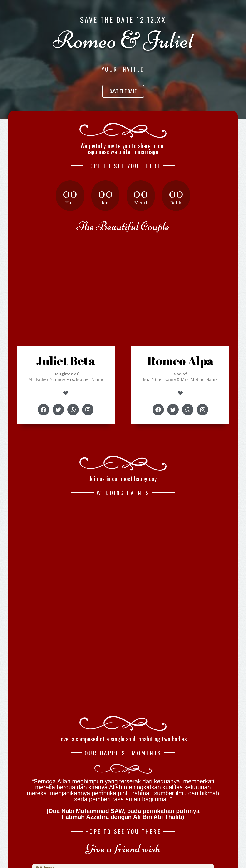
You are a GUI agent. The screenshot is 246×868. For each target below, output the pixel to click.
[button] (123, 91)
